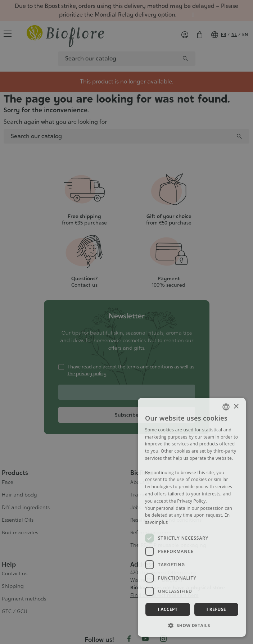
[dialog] (192, 517)
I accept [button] (168, 609)
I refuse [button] (216, 609)
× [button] (236, 407)
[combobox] (226, 407)
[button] (192, 625)
